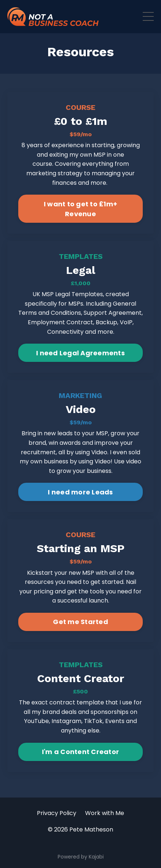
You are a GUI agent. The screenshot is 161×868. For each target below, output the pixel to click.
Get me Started (80, 622)
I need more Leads (80, 492)
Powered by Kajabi (81, 857)
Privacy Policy (57, 813)
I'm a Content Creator (80, 752)
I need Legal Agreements (80, 353)
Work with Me (105, 813)
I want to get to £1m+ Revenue (80, 209)
